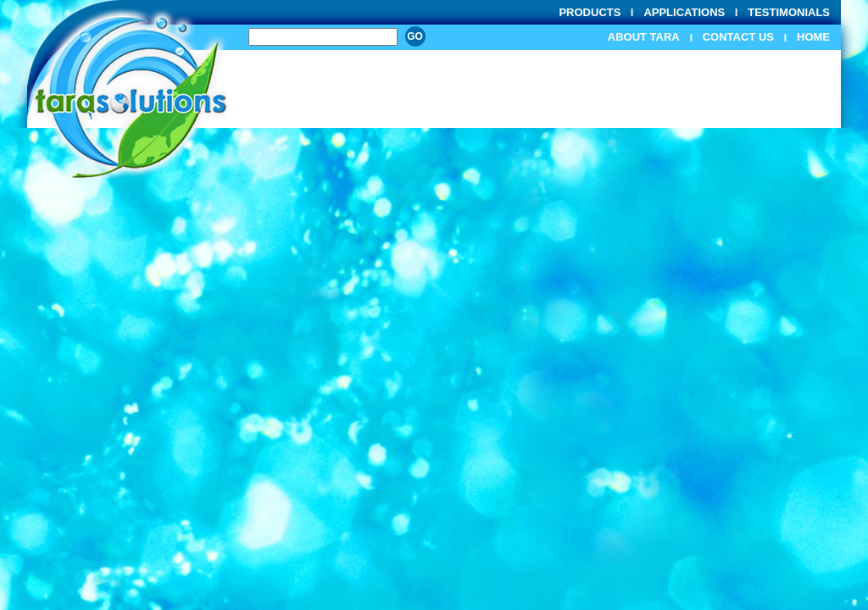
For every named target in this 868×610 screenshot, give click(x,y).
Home (813, 37)
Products (590, 12)
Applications (684, 12)
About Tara (644, 37)
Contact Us (738, 37)
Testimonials (789, 12)
